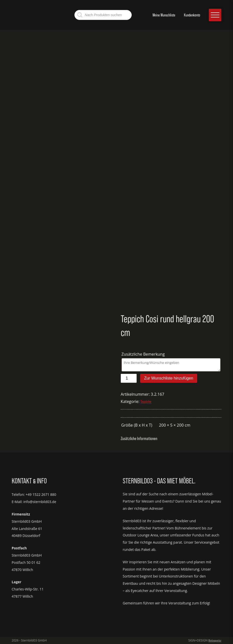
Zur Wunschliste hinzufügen (169, 378)
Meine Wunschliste (164, 15)
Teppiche (146, 401)
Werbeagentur (215, 640)
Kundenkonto (192, 15)
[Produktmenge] (129, 378)
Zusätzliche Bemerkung (144, 354)
